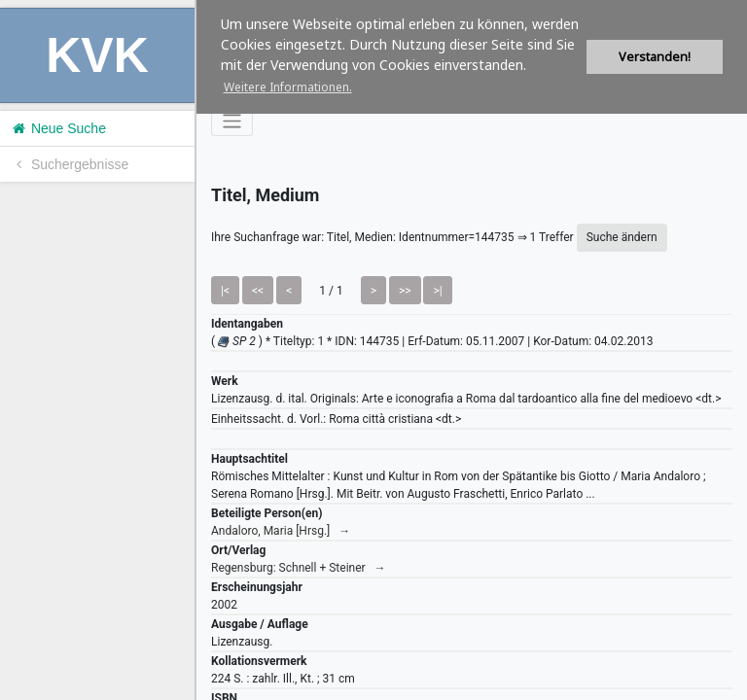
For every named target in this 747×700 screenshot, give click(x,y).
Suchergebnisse (69, 164)
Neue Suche (58, 128)
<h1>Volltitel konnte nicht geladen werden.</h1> (472, 350)
